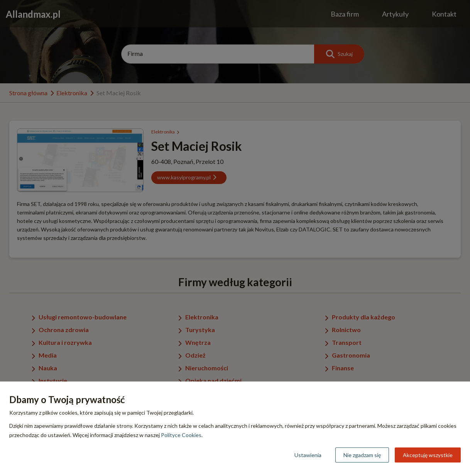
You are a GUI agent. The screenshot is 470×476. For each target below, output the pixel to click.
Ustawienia (308, 455)
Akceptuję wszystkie (428, 455)
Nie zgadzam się (362, 455)
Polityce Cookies (181, 435)
